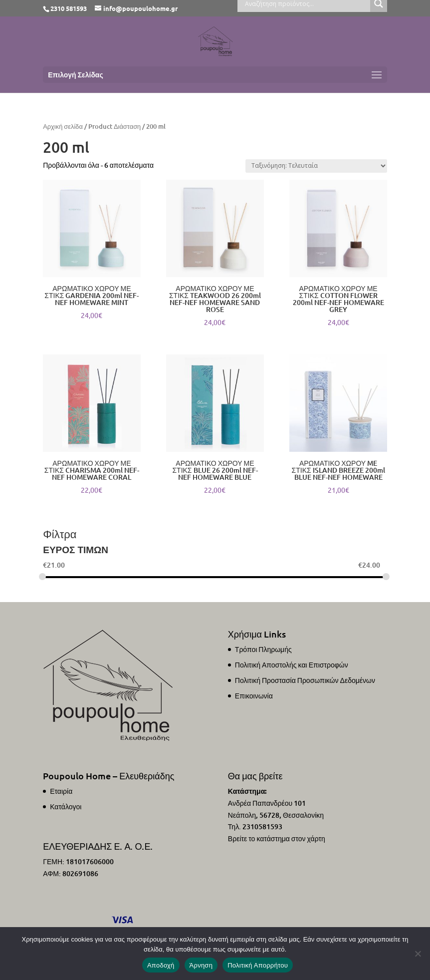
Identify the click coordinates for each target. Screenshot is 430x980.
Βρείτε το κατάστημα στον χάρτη (277, 838)
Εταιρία (61, 791)
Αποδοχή (161, 965)
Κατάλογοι (66, 807)
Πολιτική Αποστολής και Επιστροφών (292, 665)
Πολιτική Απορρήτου (258, 965)
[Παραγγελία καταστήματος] (316, 166)
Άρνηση (201, 965)
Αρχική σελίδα (63, 126)
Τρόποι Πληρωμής (263, 649)
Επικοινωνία (254, 696)
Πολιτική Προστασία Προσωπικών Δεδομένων (305, 680)
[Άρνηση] (418, 954)
